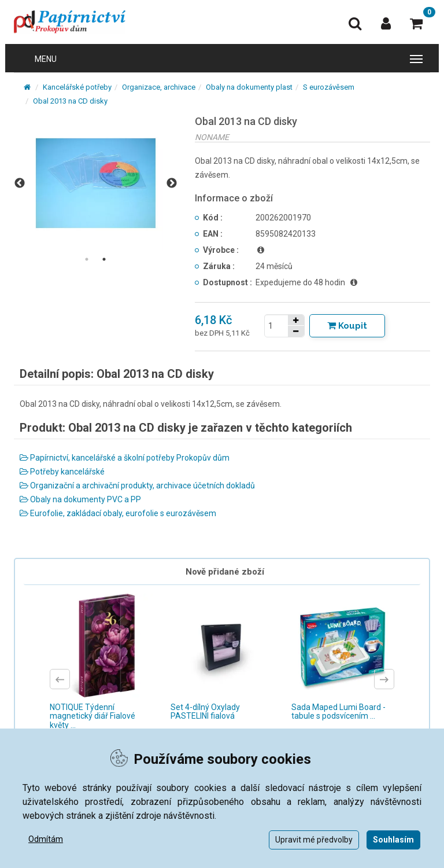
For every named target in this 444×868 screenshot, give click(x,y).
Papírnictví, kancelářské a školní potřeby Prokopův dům (125, 458)
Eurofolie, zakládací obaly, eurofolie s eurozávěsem (118, 513)
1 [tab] (87, 259)
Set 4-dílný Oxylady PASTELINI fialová (205, 711)
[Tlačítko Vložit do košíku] (347, 326)
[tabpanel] (96, 183)
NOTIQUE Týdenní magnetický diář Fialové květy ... (92, 716)
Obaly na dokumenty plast (249, 87)
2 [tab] (104, 259)
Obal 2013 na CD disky (70, 101)
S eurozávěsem (329, 87)
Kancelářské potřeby (77, 87)
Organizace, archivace (159, 87)
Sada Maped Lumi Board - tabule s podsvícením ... (338, 711)
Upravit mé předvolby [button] (314, 840)
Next (172, 183)
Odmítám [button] (46, 839)
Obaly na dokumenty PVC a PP (80, 499)
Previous (20, 183)
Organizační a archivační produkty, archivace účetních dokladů (137, 486)
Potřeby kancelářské (62, 472)
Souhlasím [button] (393, 840)
